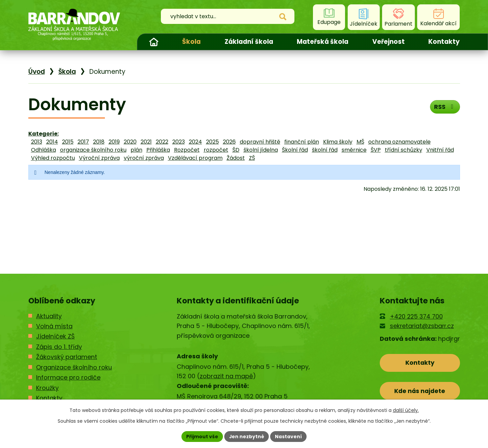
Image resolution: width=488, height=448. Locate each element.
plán (136, 150)
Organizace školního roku (74, 367)
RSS (445, 107)
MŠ (360, 142)
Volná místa (54, 326)
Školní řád (295, 150)
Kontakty (444, 42)
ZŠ (252, 158)
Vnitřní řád (440, 150)
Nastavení (289, 436)
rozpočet (216, 150)
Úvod (154, 42)
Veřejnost (389, 42)
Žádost (236, 158)
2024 (195, 142)
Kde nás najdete (420, 391)
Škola (191, 42)
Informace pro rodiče (68, 377)
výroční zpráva (144, 158)
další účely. (406, 410)
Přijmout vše (202, 436)
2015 (68, 142)
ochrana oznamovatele (399, 142)
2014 (52, 142)
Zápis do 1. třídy (59, 347)
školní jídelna (261, 150)
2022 (162, 142)
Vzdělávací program (195, 158)
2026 (229, 142)
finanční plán (302, 142)
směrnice (354, 150)
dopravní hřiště (260, 142)
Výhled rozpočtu (53, 158)
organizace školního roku (93, 150)
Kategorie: (44, 134)
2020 (130, 142)
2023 (179, 142)
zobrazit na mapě (226, 376)
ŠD (236, 150)
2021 (146, 142)
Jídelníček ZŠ (55, 336)
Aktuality (49, 316)
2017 (83, 142)
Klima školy (338, 142)
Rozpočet (187, 150)
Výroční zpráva (99, 158)
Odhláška (44, 150)
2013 (37, 142)
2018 (99, 142)
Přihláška (158, 150)
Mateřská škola (323, 42)
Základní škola (249, 42)
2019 (114, 142)
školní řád (325, 150)
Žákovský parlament (67, 357)
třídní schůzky (404, 150)
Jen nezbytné (247, 436)
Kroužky (47, 388)
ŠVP (376, 150)
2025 (212, 142)
